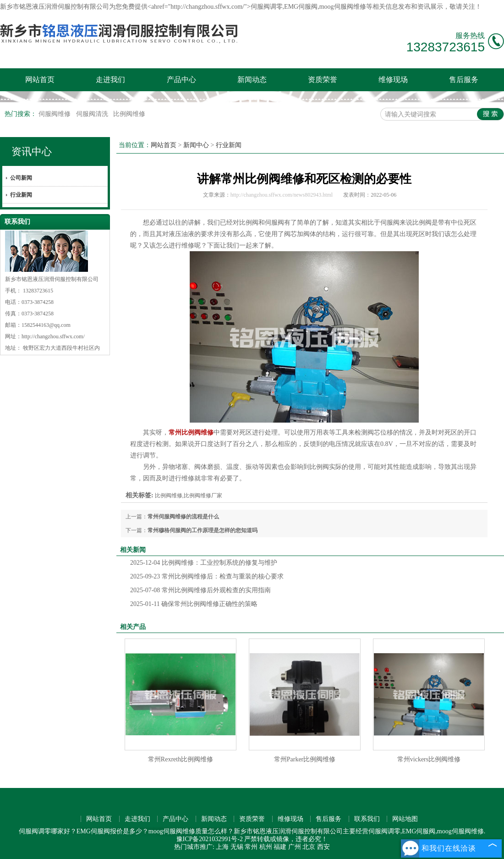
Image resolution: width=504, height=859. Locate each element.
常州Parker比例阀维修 (305, 759)
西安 (323, 847)
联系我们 (367, 819)
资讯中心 (32, 151)
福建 (280, 847)
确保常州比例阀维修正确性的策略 (194, 604)
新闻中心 (196, 145)
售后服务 (464, 80)
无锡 (237, 847)
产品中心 (181, 80)
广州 (295, 847)
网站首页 (40, 80)
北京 (309, 847)
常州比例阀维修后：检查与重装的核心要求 (207, 576)
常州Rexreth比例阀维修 (181, 759)
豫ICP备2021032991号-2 (210, 839)
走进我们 (110, 80)
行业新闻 (21, 195)
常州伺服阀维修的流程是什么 (183, 517)
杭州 (266, 847)
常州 (251, 847)
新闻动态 (252, 80)
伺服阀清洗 (93, 114)
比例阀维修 (129, 114)
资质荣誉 (323, 80)
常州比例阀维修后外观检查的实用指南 (200, 590)
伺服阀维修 (55, 114)
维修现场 (393, 80)
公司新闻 (21, 178)
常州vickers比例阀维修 (429, 759)
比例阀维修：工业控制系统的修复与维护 (204, 563)
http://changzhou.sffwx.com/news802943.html (282, 195)
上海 (222, 847)
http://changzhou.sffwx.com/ (53, 336)
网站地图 (405, 819)
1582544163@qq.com (46, 325)
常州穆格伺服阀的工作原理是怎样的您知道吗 (203, 530)
